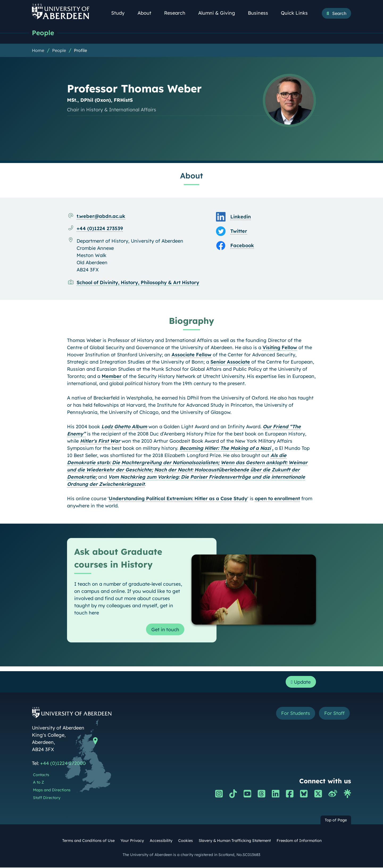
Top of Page (336, 821)
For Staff (334, 714)
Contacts (41, 775)
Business (261, 13)
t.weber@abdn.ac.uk (101, 216)
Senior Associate (230, 362)
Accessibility (161, 841)
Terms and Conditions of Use (88, 841)
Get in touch (165, 629)
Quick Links (297, 13)
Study (121, 13)
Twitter (239, 231)
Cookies (186, 841)
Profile (80, 50)
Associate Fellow (191, 355)
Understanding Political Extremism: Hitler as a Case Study (178, 498)
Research (178, 13)
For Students (295, 714)
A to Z (38, 783)
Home (38, 50)
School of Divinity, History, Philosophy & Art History (138, 282)
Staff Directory (47, 798)
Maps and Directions (52, 791)
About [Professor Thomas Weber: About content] (191, 176)
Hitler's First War (100, 441)
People (43, 33)
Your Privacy (132, 841)
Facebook (242, 245)
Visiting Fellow (280, 347)
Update (301, 682)
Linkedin (241, 217)
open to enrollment (277, 498)
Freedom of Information (299, 841)
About (147, 13)
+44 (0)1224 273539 (100, 228)
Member (112, 376)
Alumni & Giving (220, 13)
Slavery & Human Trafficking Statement (235, 841)
